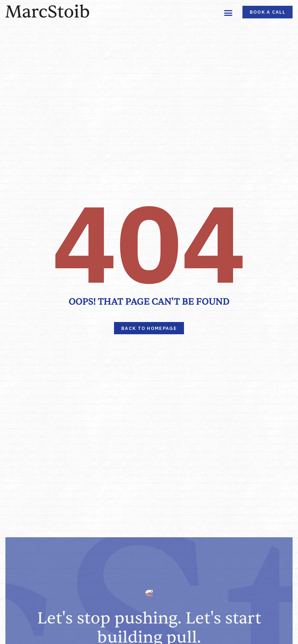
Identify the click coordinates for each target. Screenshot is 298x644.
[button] (228, 13)
